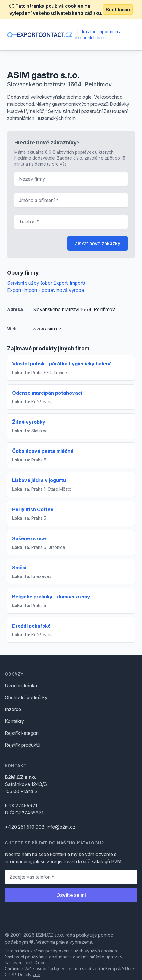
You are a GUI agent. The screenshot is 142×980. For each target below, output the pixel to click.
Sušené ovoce (29, 538)
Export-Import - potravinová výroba (46, 290)
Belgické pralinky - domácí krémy (51, 597)
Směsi (19, 568)
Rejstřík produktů (23, 745)
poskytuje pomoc (95, 935)
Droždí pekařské (31, 626)
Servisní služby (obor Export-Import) (46, 283)
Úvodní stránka (21, 686)
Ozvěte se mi (71, 895)
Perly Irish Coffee (33, 509)
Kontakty (14, 721)
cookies (109, 951)
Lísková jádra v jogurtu (39, 480)
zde (36, 975)
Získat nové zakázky (98, 243)
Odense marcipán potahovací (47, 393)
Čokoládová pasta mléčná (43, 451)
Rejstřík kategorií (22, 733)
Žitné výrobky (29, 422)
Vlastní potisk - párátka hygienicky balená (62, 364)
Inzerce (13, 709)
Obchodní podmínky (26, 697)
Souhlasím (118, 10)
